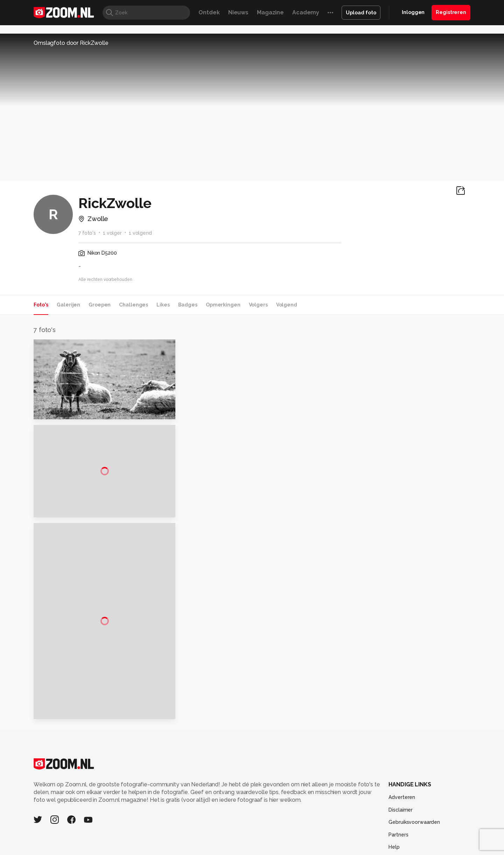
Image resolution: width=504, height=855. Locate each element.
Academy (306, 12)
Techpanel (331, 809)
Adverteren (402, 725)
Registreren (451, 12)
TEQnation (327, 817)
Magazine (270, 12)
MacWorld (275, 809)
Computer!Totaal (153, 809)
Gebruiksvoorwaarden (414, 750)
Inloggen (413, 12)
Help (394, 775)
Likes (163, 305)
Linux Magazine (276, 817)
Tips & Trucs (190, 809)
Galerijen (68, 305)
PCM (125, 809)
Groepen (100, 305)
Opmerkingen (223, 305)
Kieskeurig (68, 809)
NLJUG (304, 817)
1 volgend (140, 233)
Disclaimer (401, 738)
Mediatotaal (222, 809)
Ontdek (209, 12)
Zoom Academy (183, 817)
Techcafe (250, 809)
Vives (249, 817)
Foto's (41, 305)
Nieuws (238, 12)
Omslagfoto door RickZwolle (71, 43)
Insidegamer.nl (386, 809)
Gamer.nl (356, 809)
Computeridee (100, 809)
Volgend (287, 305)
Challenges (134, 305)
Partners (398, 763)
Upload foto (361, 13)
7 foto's (87, 233)
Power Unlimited (425, 809)
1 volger (112, 233)
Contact (398, 787)
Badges (188, 305)
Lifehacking (303, 809)
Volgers (258, 305)
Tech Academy (222, 817)
